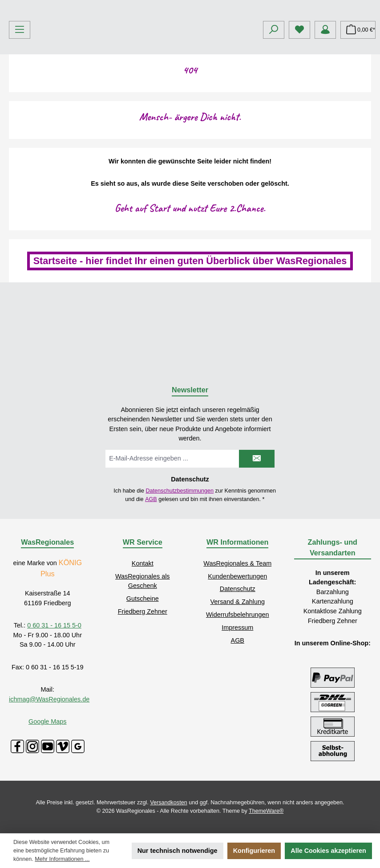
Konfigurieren (254, 851)
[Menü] (20, 96)
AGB (151, 499)
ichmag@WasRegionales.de (49, 699)
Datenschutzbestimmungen (180, 491)
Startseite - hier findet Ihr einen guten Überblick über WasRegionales (190, 327)
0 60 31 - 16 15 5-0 (54, 626)
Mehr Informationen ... (62, 859)
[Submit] (257, 459)
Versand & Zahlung (238, 602)
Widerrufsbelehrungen (238, 615)
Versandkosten (168, 803)
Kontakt (143, 563)
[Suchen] (274, 96)
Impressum (237, 628)
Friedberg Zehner (143, 611)
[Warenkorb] (358, 96)
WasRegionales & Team (237, 563)
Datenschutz (238, 589)
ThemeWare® (266, 811)
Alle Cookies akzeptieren (328, 851)
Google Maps (48, 722)
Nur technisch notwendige (178, 851)
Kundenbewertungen (237, 576)
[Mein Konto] (325, 96)
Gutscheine (143, 599)
